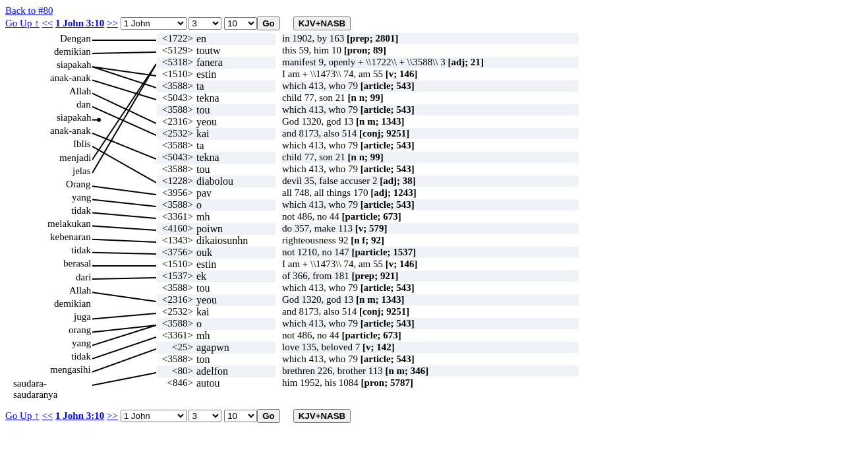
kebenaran (71, 237)
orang (80, 330)
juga (82, 317)
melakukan (69, 224)
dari (83, 277)
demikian (72, 51)
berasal (77, 263)
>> (112, 23)
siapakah (74, 65)
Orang (78, 184)
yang (81, 197)
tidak (81, 210)
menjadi (75, 158)
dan (84, 104)
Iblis (82, 144)
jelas (82, 171)
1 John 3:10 (80, 23)
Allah (80, 91)
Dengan (75, 38)
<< (47, 23)
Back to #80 (29, 11)
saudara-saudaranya (35, 384)
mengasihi (71, 369)
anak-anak (71, 78)
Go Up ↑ (22, 23)
